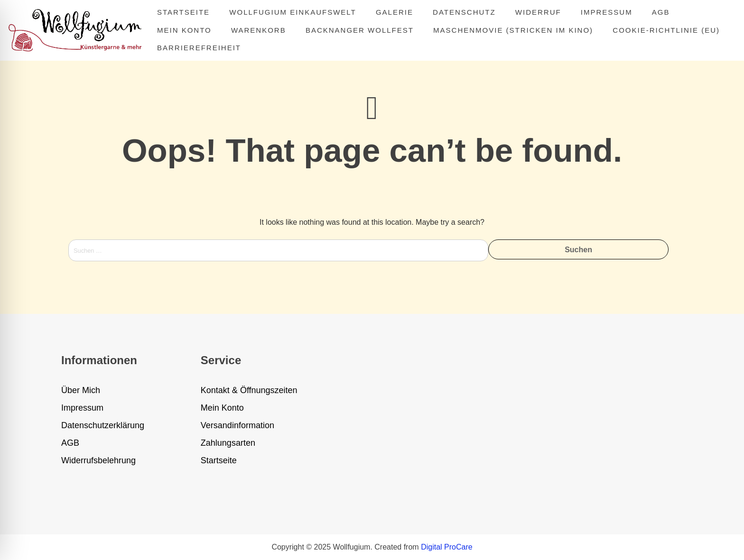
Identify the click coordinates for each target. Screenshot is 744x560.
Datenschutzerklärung (103, 425)
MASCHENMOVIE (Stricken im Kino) (513, 30)
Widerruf (538, 12)
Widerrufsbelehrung (98, 460)
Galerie (395, 12)
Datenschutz (464, 12)
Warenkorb (259, 30)
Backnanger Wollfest (360, 30)
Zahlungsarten (228, 443)
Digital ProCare (446, 547)
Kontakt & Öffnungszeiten (249, 390)
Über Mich (81, 390)
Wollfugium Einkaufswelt (293, 12)
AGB (661, 12)
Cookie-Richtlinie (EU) (666, 30)
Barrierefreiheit (199, 48)
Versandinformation (237, 425)
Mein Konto (184, 30)
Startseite (183, 12)
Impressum (607, 12)
